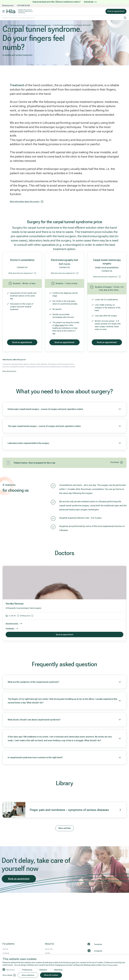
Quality (47, 953)
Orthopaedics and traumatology (39, 25)
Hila (6, 25)
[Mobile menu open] (4, 12)
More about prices (9, 371)
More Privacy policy (110, 965)
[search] (125, 18)
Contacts (6, 953)
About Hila (49, 949)
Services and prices (18, 25)
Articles (5, 949)
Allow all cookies (52, 975)
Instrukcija (90, 2)
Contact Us (22, 267)
